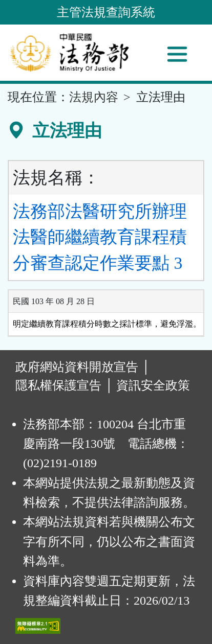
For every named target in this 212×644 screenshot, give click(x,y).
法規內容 (94, 97)
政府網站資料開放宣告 (77, 367)
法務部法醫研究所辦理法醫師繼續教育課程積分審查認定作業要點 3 (100, 237)
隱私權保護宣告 (58, 385)
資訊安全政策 (153, 385)
